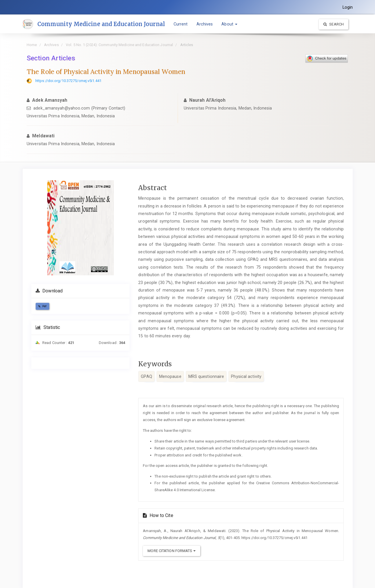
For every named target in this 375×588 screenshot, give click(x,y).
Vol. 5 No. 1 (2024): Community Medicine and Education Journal (119, 45)
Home (32, 45)
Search (334, 24)
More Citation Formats (171, 551)
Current (182, 24)
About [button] (231, 24)
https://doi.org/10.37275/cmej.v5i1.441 (68, 81)
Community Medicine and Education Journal (102, 24)
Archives (206, 24)
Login (348, 7)
